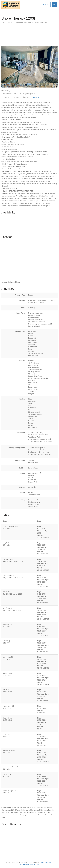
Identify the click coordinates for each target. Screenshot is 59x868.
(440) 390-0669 (46, 862)
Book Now (44, 5)
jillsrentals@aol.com (29, 864)
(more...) (36, 97)
